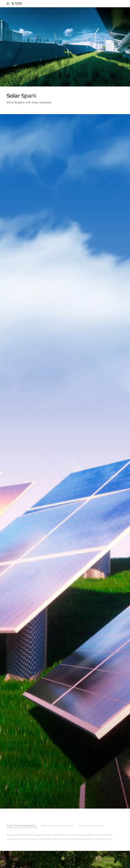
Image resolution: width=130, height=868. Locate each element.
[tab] (22, 826)
